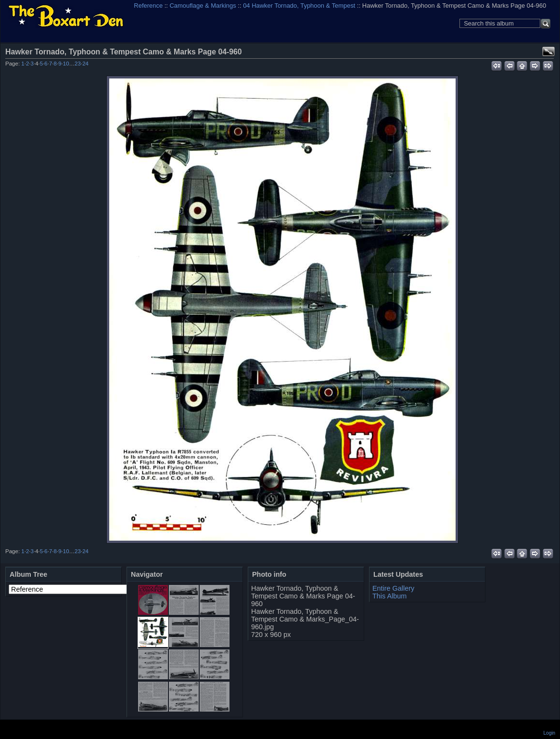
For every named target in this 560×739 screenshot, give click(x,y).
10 (66, 64)
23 (78, 64)
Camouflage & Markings (203, 6)
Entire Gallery (393, 588)
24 (85, 64)
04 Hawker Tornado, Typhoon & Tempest (299, 6)
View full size (548, 52)
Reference (148, 6)
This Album (389, 596)
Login (549, 733)
